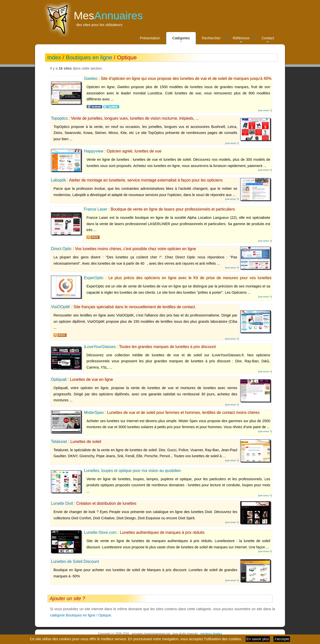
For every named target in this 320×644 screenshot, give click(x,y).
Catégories (181, 40)
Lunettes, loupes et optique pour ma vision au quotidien (132, 471)
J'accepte (282, 639)
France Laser (96, 209)
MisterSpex (94, 413)
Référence (241, 40)
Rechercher (211, 38)
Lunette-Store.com (100, 532)
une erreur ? (265, 110)
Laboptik (58, 180)
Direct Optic (61, 249)
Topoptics (59, 118)
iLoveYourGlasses (100, 347)
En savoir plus (258, 639)
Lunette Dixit (62, 503)
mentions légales (211, 633)
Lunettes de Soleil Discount (75, 561)
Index (54, 57)
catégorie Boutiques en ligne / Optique (80, 615)
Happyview (94, 151)
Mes (108, 16)
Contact (268, 40)
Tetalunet (59, 442)
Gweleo (91, 78)
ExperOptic (94, 278)
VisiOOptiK (61, 307)
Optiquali (59, 379)
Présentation (150, 38)
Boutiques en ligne (89, 57)
